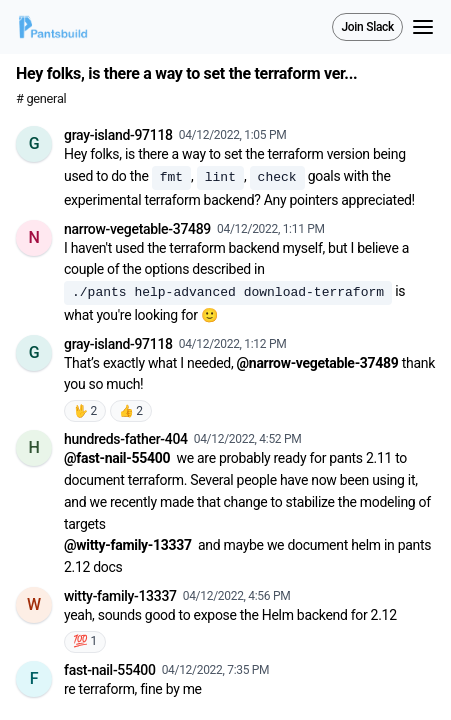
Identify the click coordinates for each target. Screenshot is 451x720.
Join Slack (367, 27)
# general (41, 98)
